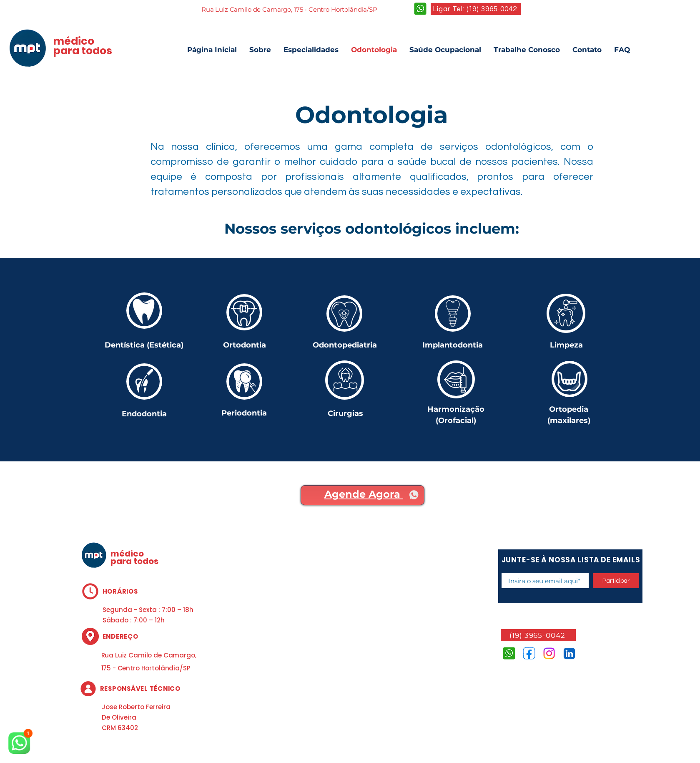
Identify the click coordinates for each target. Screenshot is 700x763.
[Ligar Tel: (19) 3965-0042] (476, 9)
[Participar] (616, 581)
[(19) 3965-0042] (538, 635)
